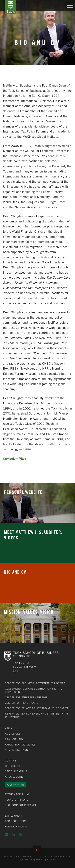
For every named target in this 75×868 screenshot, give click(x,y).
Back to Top (38, 849)
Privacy (50, 860)
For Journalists (16, 826)
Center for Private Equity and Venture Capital (37, 708)
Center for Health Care (21, 703)
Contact (11, 760)
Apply (9, 728)
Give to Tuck (15, 785)
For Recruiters (16, 821)
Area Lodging (14, 777)
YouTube (20, 835)
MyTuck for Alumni (18, 794)
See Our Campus (16, 771)
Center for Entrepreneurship (26, 697)
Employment (13, 816)
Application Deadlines (20, 744)
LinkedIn (13, 835)
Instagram (6, 835)
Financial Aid (14, 739)
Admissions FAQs (16, 750)
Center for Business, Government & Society (36, 683)
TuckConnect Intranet (21, 805)
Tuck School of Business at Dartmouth (10, 7)
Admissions (13, 734)
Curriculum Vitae (14, 458)
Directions (12, 766)
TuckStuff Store (17, 800)
